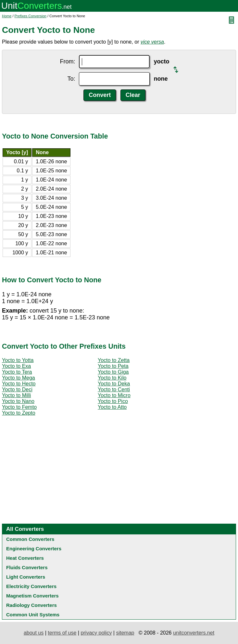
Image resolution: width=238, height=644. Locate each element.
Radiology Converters (31, 605)
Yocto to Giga (113, 372)
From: (67, 61)
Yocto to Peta (113, 366)
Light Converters (26, 577)
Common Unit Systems (33, 615)
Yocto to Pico (113, 401)
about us (34, 633)
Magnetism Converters (32, 596)
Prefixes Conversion (31, 16)
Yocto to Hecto (19, 384)
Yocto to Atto (112, 407)
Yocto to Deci (17, 389)
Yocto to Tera (17, 372)
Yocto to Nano (18, 401)
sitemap (125, 633)
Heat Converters (25, 558)
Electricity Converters (31, 586)
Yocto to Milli (16, 395)
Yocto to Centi (114, 389)
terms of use (62, 633)
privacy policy (96, 633)
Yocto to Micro (114, 395)
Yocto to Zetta (114, 360)
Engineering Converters (34, 549)
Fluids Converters (27, 567)
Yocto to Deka (114, 384)
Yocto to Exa (16, 366)
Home (7, 16)
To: (71, 79)
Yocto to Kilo (112, 378)
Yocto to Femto (19, 407)
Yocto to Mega (19, 378)
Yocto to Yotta (18, 360)
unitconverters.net (194, 633)
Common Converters (30, 539)
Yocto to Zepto (19, 413)
